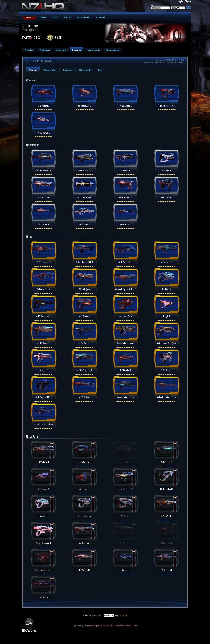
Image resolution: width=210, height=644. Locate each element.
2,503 (37, 38)
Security (135, 626)
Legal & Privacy (78, 626)
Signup (188, 1)
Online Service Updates (122, 626)
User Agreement (90, 626)
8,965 (58, 38)
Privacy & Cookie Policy (105, 626)
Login (181, 1)
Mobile (125, 615)
